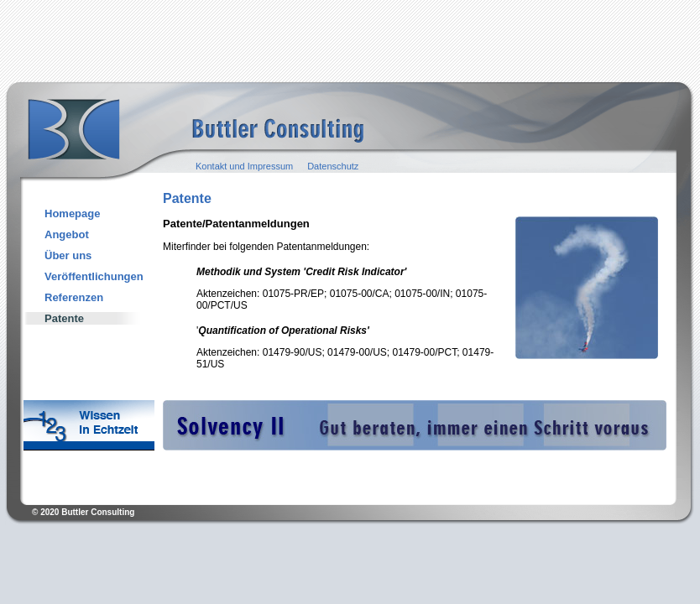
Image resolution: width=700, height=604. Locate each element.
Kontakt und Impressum (244, 166)
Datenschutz (333, 166)
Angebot (67, 234)
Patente (64, 318)
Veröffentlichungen (94, 276)
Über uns (68, 255)
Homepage (72, 213)
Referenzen (74, 297)
